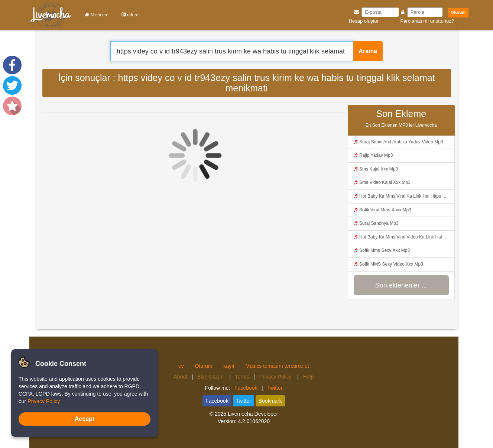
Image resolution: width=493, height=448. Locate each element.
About (181, 377)
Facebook (246, 388)
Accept (85, 419)
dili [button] (128, 15)
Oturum (458, 12)
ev (181, 366)
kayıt (229, 366)
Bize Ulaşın (211, 377)
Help (309, 377)
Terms (242, 377)
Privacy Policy (276, 377)
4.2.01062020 (254, 421)
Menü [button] (95, 15)
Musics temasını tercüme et (277, 366)
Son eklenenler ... (401, 285)
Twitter (275, 388)
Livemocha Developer (253, 414)
